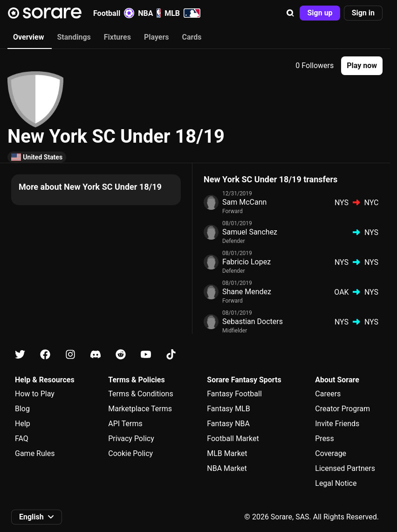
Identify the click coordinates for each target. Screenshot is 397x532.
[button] (290, 13)
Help (23, 424)
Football (114, 13)
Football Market (233, 439)
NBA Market (227, 468)
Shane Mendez (247, 292)
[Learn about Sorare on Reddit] (121, 355)
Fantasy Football (234, 394)
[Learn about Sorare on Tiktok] (171, 355)
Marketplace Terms (140, 409)
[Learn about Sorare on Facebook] (45, 355)
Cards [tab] (192, 37)
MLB (182, 13)
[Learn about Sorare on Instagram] (70, 355)
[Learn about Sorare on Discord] (96, 355)
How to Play (35, 394)
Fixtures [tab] (117, 37)
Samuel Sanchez (250, 232)
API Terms (125, 424)
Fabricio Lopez (246, 262)
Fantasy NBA (228, 424)
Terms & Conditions (141, 394)
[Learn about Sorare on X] (20, 355)
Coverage (331, 453)
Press (324, 439)
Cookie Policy (130, 453)
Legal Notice (336, 483)
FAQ (22, 439)
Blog (22, 409)
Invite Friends (337, 424)
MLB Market (227, 453)
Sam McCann (244, 202)
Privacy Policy (131, 439)
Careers (328, 394)
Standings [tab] (74, 37)
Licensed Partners (345, 468)
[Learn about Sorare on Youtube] (146, 355)
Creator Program (342, 409)
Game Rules (35, 453)
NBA (149, 13)
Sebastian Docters (253, 321)
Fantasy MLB (228, 409)
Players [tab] (157, 37)
